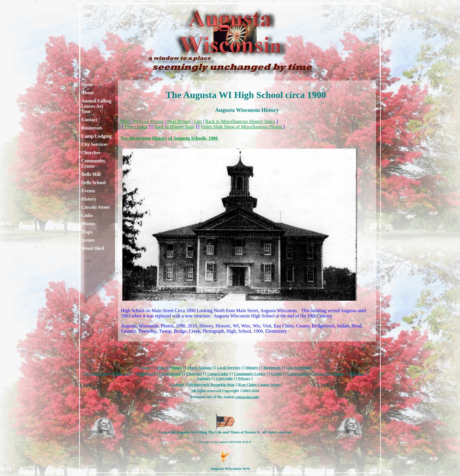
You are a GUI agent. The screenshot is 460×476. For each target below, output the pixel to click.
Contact (89, 120)
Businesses (92, 128)
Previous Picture (148, 121)
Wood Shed (93, 248)
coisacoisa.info (247, 397)
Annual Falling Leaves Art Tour (96, 106)
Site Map (357, 374)
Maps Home (171, 374)
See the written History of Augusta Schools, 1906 (169, 138)
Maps (87, 232)
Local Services (229, 367)
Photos (88, 224)
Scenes (88, 240)
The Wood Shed (97, 374)
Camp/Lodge (218, 374)
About (88, 93)
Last (198, 121)
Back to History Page (174, 127)
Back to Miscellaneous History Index (240, 121)
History (89, 199)
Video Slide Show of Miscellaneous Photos (242, 127)
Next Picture (179, 121)
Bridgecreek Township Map (212, 385)
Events (88, 191)
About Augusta (199, 367)
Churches (91, 153)
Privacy (245, 378)
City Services (94, 144)
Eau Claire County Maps (260, 385)
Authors (204, 378)
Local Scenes (298, 374)
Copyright (224, 378)
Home (87, 84)
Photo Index (136, 127)
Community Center (93, 163)
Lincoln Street (95, 207)
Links (87, 215)
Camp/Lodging (96, 136)
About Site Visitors (329, 374)
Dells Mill (91, 174)
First (125, 121)
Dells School (93, 183)
